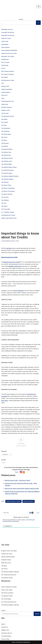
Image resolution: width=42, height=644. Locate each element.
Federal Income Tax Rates (9, 551)
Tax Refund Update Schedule (10, 176)
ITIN (3, 83)
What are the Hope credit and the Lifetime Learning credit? (22, 488)
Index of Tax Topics (7, 590)
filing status (5, 401)
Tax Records (5, 143)
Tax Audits (4, 119)
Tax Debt (4, 125)
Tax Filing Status (6, 134)
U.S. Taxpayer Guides (8, 212)
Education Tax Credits (8, 56)
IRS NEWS (5, 77)
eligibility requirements (15, 266)
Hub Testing (5, 65)
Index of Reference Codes (9, 587)
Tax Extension (5, 131)
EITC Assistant (19, 291)
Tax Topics (4, 206)
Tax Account (5, 113)
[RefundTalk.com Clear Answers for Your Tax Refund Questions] (7, 7)
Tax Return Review (7, 194)
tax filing (9, 248)
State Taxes (5, 104)
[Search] (38, 23)
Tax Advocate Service (8, 116)
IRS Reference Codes (8, 80)
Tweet (16, 472)
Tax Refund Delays (7, 149)
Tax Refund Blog (6, 636)
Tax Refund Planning (7, 170)
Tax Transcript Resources (9, 575)
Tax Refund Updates (7, 179)
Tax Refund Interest (7, 158)
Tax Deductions (6, 128)
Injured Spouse (6, 92)
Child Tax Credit (6, 38)
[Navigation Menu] (39, 7)
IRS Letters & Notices (8, 74)
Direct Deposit (5, 47)
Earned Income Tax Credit (9, 53)
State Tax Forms (6, 563)
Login (38, 513)
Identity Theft (5, 86)
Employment (5, 59)
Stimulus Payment (7, 107)
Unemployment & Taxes (8, 215)
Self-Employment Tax (7, 101)
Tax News (4, 140)
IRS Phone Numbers (7, 593)
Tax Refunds (5, 182)
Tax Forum (4, 569)
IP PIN (3, 68)
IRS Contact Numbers (8, 71)
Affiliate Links (5, 630)
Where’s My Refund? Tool (9, 218)
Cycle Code (5, 41)
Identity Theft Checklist (8, 557)
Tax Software (5, 200)
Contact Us (5, 627)
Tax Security (5, 197)
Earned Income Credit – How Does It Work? (18, 480)
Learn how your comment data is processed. (19, 520)
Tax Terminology (6, 599)
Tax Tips (4, 203)
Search (21, 19)
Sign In (3, 624)
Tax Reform (5, 146)
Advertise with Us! (7, 633)
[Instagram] (21, 472)
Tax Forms (4, 137)
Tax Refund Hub (6, 155)
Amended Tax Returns (8, 35)
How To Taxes (5, 62)
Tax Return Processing (8, 191)
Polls (3, 98)
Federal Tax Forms (7, 554)
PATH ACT (4, 95)
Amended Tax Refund (8, 32)
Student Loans (6, 110)
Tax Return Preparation (8, 188)
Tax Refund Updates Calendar (10, 572)
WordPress (27, 642)
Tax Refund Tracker (7, 578)
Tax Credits (5, 122)
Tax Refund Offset (7, 164)
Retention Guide (6, 560)
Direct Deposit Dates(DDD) (9, 50)
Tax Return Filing (6, 185)
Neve (14, 642)
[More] (24, 472)
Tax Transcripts (6, 209)
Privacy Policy (5, 639)
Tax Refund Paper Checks (9, 167)
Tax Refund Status (7, 173)
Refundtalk (6, 241)
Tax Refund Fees (6, 152)
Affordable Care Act (7, 29)
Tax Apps (4, 566)
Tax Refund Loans (7, 161)
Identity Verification (7, 89)
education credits (29, 501)
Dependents (5, 44)
